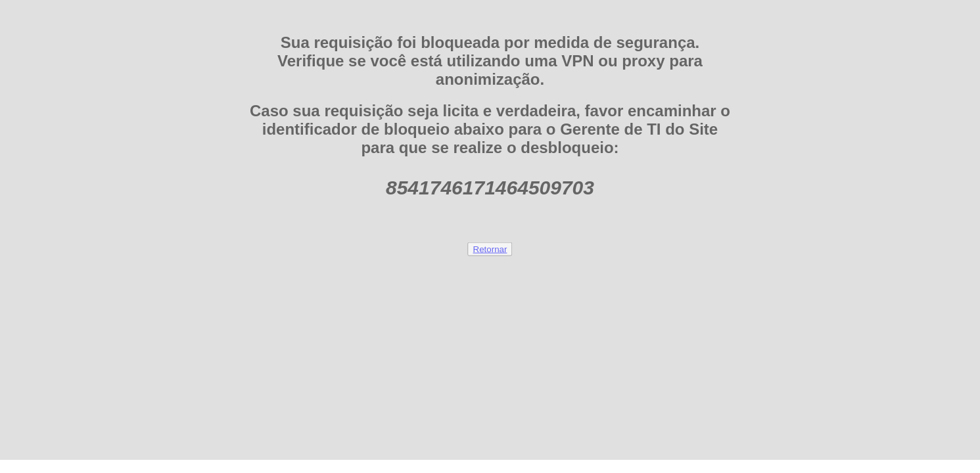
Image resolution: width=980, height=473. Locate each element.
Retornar (490, 249)
